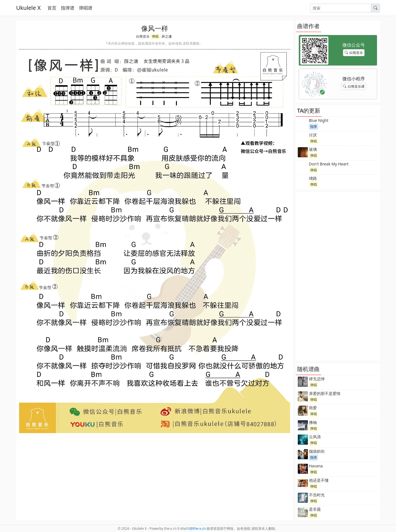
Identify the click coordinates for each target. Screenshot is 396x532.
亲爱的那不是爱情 (325, 393)
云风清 (315, 437)
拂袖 (313, 422)
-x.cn (197, 528)
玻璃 (313, 149)
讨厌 (313, 135)
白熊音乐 (143, 36)
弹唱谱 (86, 8)
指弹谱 (68, 8)
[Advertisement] (338, 276)
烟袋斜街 (317, 451)
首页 (52, 8)
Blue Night (319, 120)
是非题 (315, 509)
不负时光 (317, 495)
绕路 (313, 178)
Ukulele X (28, 8)
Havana (316, 466)
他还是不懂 (319, 480)
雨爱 (313, 408)
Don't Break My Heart (329, 164)
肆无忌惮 (317, 379)
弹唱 (155, 36)
